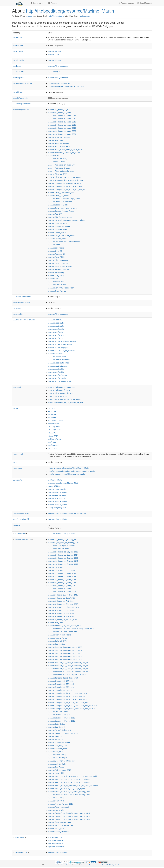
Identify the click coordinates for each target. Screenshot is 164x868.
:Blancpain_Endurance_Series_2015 (65, 659)
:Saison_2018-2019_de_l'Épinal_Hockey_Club (69, 792)
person (29, 16)
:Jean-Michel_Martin (59, 226)
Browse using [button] (38, 3)
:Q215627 (54, 430)
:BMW (54, 156)
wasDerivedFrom (21, 513)
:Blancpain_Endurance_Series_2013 (65, 653)
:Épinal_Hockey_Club (59, 822)
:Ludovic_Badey (57, 239)
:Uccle (54, 54)
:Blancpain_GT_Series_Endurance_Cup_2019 (69, 672)
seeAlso (18, 468)
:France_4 (55, 736)
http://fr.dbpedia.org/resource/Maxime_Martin (70, 11)
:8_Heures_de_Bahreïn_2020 (62, 619)
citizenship (18, 60)
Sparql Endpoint (145, 3)
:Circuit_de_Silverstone (60, 202)
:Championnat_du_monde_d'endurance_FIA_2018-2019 (73, 706)
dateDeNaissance (22, 297)
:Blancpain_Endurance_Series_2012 (65, 650)
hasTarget (20, 837)
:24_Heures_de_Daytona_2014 (63, 555)
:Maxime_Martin (55, 480)
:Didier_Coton (56, 724)
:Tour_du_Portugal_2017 (61, 804)
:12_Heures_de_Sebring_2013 (63, 540)
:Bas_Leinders (57, 162)
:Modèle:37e (56, 335)
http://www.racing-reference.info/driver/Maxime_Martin (69, 468)
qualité (18, 314)
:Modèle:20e (56, 369)
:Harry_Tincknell (57, 223)
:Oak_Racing (56, 248)
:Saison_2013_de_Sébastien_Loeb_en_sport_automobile (73, 785)
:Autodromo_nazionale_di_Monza (64, 153)
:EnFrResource (55, 844)
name (17, 525)
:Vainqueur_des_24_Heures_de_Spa (65, 180)
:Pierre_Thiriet (57, 257)
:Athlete (52, 417)
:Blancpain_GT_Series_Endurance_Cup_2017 (69, 666)
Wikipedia (65, 865)
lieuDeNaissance (22, 302)
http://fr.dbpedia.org (56, 16)
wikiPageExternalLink (23, 83)
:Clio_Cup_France (58, 712)
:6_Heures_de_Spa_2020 (61, 616)
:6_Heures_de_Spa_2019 (61, 613)
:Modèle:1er (56, 332)
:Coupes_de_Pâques (59, 715)
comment (18, 454)
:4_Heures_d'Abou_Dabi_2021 (63, 595)
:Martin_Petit (56, 829)
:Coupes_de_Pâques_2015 (62, 534)
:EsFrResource (55, 840)
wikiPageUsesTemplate (24, 320)
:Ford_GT (55, 214)
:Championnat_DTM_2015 (61, 684)
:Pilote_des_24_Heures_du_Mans (64, 177)
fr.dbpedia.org (85, 16)
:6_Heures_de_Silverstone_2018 (64, 607)
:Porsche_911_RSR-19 (60, 266)
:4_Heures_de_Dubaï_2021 (62, 598)
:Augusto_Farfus (57, 638)
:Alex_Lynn (55, 140)
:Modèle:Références (59, 360)
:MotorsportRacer (56, 421)
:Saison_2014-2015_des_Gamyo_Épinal (67, 789)
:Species (52, 448)
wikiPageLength (21, 98)
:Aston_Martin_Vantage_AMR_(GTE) (65, 150)
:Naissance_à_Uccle (59, 168)
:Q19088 (54, 427)
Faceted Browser (126, 3)
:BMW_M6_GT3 (57, 641)
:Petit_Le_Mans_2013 (60, 770)
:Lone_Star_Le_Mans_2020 (62, 761)
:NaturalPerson (55, 439)
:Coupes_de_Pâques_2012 (62, 718)
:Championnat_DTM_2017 (61, 690)
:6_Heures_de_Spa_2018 (61, 610)
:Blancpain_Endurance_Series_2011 (65, 647)
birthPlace (18, 51)
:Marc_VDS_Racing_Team (61, 288)
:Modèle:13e (56, 326)
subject (17, 387)
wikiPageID (19, 92)
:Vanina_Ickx (56, 282)
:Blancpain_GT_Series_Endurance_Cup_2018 (69, 669)
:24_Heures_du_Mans (60, 113)
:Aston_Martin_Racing (60, 146)
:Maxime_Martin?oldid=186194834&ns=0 (67, 513)
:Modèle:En (56, 354)
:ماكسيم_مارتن (57, 489)
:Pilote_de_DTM (58, 174)
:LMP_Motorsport (58, 758)
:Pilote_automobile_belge (61, 171)
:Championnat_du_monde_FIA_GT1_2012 (67, 699)
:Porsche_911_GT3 (59, 263)
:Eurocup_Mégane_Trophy (61, 211)
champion (20, 534)
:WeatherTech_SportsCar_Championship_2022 (69, 819)
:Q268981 (54, 486)
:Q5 (52, 433)
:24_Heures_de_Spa (59, 110)
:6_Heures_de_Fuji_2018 (61, 601)
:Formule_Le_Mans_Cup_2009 (63, 733)
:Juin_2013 (55, 752)
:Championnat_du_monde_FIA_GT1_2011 (67, 189)
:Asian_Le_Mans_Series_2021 (63, 632)
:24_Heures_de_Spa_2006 (61, 570)
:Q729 (53, 436)
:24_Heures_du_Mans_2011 (62, 116)
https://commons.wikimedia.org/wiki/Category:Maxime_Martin (71, 471)
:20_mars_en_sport (59, 549)
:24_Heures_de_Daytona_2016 (63, 558)
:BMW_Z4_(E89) (58, 159)
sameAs (17, 480)
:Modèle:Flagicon (58, 375)
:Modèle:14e (56, 329)
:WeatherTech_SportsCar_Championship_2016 (69, 813)
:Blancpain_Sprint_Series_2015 (63, 678)
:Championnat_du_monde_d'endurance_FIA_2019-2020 (73, 709)
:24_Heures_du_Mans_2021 (62, 134)
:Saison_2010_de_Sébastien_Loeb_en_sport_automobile (73, 776)
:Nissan (54, 245)
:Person (52, 411)
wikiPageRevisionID (22, 104)
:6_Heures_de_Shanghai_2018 (63, 604)
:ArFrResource (55, 837)
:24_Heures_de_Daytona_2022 (63, 564)
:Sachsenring (56, 272)
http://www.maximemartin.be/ (59, 83)
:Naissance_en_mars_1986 (62, 165)
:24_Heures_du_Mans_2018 (62, 125)
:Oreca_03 (55, 251)
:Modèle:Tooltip (57, 378)
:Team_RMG (56, 801)
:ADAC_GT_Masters (59, 137)
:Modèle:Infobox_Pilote (60, 381)
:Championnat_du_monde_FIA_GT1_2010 (67, 693)
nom (17, 308)
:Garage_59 (56, 739)
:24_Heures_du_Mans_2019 (62, 128)
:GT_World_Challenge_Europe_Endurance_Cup (70, 220)
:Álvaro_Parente (57, 285)
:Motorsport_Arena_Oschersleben (64, 242)
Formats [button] (53, 3)
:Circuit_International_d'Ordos (62, 193)
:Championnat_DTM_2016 (61, 687)
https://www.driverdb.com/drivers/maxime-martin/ (67, 474)
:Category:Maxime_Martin (64, 483)
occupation (19, 78)
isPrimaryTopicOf (21, 519)
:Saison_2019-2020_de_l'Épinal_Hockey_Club (69, 795)
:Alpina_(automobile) (59, 143)
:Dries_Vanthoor (57, 291)
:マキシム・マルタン (59, 498)
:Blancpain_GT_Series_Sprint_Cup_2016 (67, 675)
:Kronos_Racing (57, 233)
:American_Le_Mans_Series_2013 (64, 626)
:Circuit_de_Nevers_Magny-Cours (64, 199)
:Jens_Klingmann (58, 746)
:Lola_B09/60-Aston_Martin (62, 236)
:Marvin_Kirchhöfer (58, 832)
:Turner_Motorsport (59, 807)
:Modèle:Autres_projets (60, 344)
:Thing (52, 408)
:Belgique (55, 51)
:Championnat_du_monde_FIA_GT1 (65, 186)
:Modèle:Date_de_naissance (62, 351)
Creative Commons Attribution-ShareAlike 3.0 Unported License (103, 865)
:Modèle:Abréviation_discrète (62, 341)
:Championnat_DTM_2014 (61, 681)
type (16, 408)
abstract (18, 37)
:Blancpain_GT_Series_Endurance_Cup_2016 (69, 663)
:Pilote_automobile (58, 66)
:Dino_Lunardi (57, 727)
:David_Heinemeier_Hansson (62, 208)
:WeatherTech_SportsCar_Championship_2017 (69, 816)
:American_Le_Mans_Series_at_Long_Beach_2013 (71, 629)
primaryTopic (21, 852)
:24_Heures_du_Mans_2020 (62, 131)
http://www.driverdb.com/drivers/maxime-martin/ (66, 86)
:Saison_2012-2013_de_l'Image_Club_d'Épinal (69, 779)
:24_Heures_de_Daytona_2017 (63, 561)
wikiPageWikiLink (21, 110)
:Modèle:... (55, 320)
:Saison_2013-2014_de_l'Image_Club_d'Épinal (69, 782)
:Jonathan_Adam (58, 229)
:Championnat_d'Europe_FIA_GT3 (64, 183)
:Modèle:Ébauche (58, 366)
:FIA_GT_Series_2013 (60, 730)
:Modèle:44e (56, 372)
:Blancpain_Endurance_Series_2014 (65, 656)
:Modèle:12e (56, 323)
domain (17, 66)
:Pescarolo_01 (57, 254)
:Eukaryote (53, 445)
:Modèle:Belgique (58, 347)
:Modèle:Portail (57, 357)
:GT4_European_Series (60, 217)
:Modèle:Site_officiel (59, 363)
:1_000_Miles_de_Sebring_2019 (64, 543)
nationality (18, 72)
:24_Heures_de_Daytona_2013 (63, 552)
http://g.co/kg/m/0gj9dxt (57, 508)
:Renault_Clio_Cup (58, 269)
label (16, 462)
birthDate (18, 46)
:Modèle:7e (55, 338)
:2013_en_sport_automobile (62, 546)
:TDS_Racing (56, 276)
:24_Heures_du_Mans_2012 (62, 119)
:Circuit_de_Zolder (58, 205)
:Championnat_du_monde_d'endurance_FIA (68, 702)
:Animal (52, 442)
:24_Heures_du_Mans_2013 (62, 122)
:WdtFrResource (56, 847)
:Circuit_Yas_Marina (59, 196)
